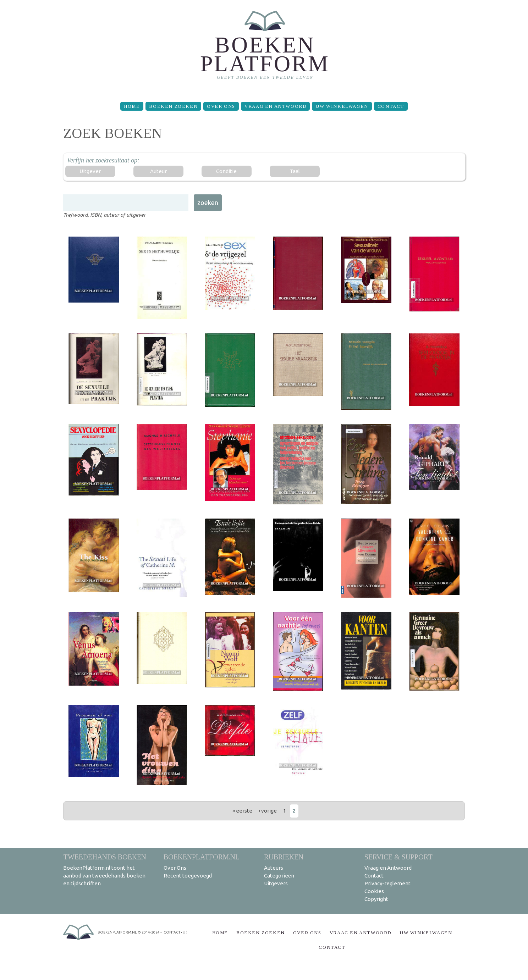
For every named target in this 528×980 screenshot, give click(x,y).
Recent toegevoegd (188, 876)
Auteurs (274, 868)
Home (132, 106)
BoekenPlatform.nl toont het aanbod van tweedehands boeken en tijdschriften (104, 876)
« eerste (242, 811)
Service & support (398, 857)
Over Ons (221, 106)
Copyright (376, 899)
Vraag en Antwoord (275, 106)
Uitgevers (276, 883)
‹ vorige (268, 811)
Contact (391, 106)
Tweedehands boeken (105, 857)
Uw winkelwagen (342, 106)
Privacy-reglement (387, 883)
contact (172, 932)
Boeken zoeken (173, 106)
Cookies (374, 891)
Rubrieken (284, 857)
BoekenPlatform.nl (202, 857)
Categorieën (279, 876)
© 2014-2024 (149, 932)
